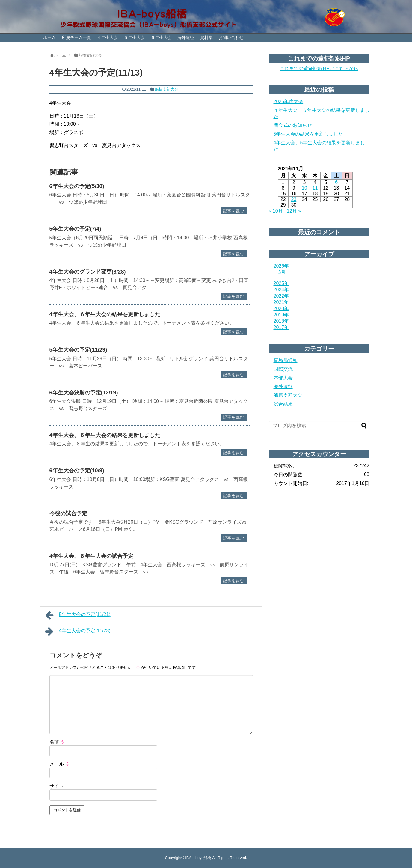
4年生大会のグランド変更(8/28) (88, 272)
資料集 (206, 37)
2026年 (281, 266)
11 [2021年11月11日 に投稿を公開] (315, 188)
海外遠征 (186, 37)
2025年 (281, 283)
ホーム (49, 37)
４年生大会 (107, 37)
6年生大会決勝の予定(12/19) (84, 393)
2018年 (281, 321)
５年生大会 (134, 37)
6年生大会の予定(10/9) (77, 471)
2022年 (281, 296)
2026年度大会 (289, 102)
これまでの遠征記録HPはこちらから (319, 69)
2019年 (281, 315)
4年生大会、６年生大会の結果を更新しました (105, 314)
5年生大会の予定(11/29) (78, 350)
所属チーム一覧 (76, 37)
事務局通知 (286, 360)
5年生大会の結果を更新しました (308, 134)
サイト (57, 786)
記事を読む (233, 211)
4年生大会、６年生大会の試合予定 (91, 556)
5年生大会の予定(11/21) (78, 615)
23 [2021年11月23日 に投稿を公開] (294, 199)
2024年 (281, 290)
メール (60, 764)
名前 (57, 742)
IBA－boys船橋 (198, 858)
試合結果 (283, 404)
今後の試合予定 (68, 513)
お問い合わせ (231, 37)
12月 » (294, 211)
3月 (282, 272)
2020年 (281, 308)
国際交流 (283, 369)
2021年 (281, 302)
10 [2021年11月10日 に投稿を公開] (304, 188)
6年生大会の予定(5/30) (77, 186)
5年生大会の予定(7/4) (75, 229)
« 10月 (276, 211)
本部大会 (283, 378)
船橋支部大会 (167, 89)
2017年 (281, 327)
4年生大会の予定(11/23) (78, 631)
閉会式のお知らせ (293, 125)
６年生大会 (161, 37)
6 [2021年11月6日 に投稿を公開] (336, 182)
